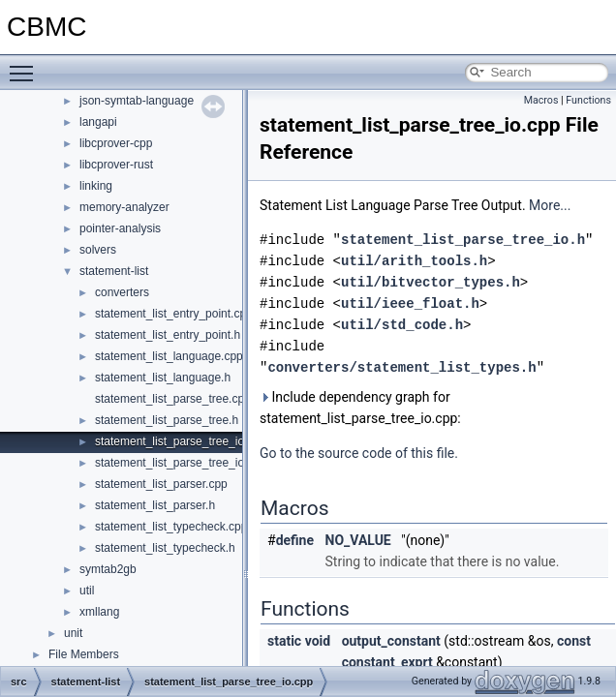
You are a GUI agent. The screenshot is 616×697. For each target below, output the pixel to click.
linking (96, 186)
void (318, 641)
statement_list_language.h (163, 378)
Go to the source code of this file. (359, 453)
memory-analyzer (124, 207)
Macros (541, 100)
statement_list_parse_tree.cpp (173, 399)
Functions (588, 100)
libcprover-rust (116, 165)
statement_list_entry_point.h (168, 335)
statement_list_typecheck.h (165, 548)
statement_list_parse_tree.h (167, 420)
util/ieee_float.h (410, 303)
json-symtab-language (137, 101)
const (574, 641)
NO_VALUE (358, 540)
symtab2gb (108, 569)
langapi (98, 122)
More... (550, 205)
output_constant (391, 641)
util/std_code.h (402, 325)
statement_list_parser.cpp (161, 484)
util (87, 591)
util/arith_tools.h (414, 261)
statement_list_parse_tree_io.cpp (181, 441)
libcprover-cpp (116, 143)
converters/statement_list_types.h (401, 367)
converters (122, 292)
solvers (98, 250)
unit (73, 633)
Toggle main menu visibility (26, 65)
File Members (84, 654)
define (295, 540)
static (284, 641)
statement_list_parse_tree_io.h (174, 463)
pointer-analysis (120, 228)
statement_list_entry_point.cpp (174, 314)
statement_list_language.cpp (169, 356)
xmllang (99, 612)
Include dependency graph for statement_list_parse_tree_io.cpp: (360, 408)
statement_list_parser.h (155, 505)
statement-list (114, 271)
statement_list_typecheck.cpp (171, 527)
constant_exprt (387, 662)
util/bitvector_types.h (431, 282)
